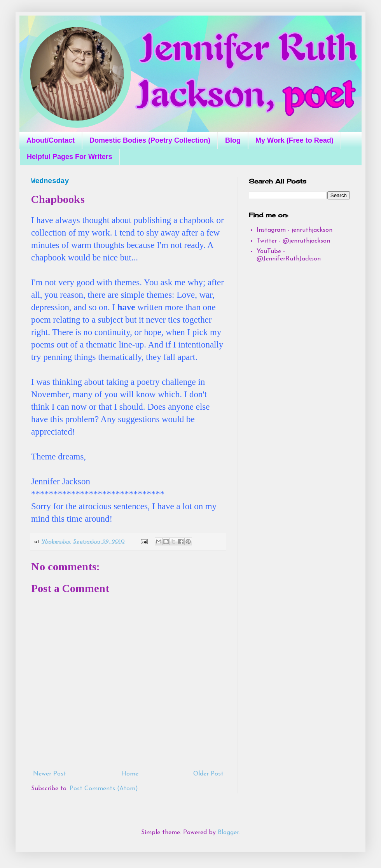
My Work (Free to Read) (294, 140)
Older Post (208, 774)
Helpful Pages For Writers (70, 157)
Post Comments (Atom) (104, 789)
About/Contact (51, 140)
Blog (233, 140)
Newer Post (50, 774)
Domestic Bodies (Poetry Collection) (150, 140)
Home (130, 774)
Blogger (228, 833)
